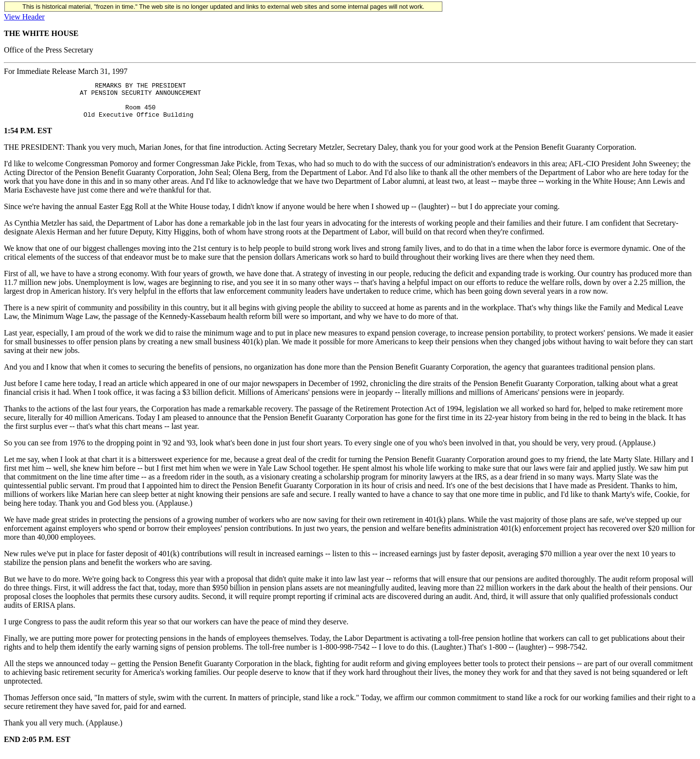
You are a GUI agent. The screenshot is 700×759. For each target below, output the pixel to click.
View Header (24, 17)
